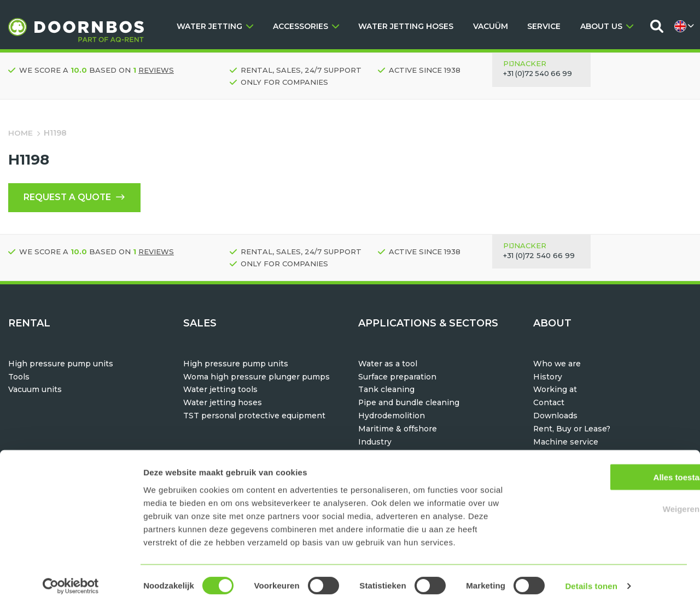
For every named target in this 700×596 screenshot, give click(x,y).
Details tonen (591, 574)
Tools (19, 377)
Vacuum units (35, 390)
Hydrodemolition (392, 417)
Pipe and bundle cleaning (409, 404)
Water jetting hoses (223, 404)
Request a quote (76, 198)
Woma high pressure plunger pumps (256, 377)
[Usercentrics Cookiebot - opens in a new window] (71, 575)
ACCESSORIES (306, 26)
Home (21, 133)
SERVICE (544, 26)
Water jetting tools (220, 390)
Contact (549, 404)
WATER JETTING (215, 26)
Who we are (557, 364)
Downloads (556, 417)
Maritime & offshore (398, 429)
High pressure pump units (61, 364)
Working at (555, 390)
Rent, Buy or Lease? (573, 429)
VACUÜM (491, 26)
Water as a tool (388, 364)
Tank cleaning (386, 390)
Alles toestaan (609, 465)
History (548, 377)
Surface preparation (397, 377)
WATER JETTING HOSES (406, 26)
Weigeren (608, 497)
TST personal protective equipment (254, 417)
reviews (156, 70)
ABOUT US (607, 26)
